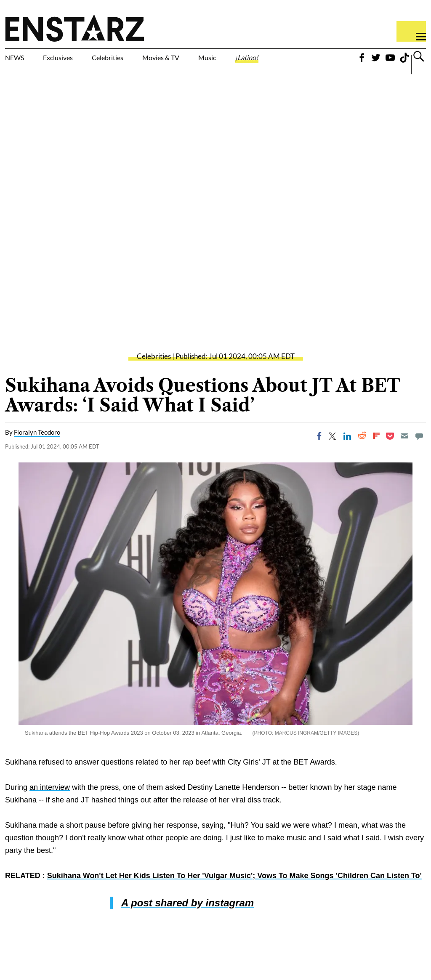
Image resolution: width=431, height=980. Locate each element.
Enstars (75, 28)
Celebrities (147, 59)
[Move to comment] (419, 454)
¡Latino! (317, 59)
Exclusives (78, 59)
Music (265, 59)
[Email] (404, 454)
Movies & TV (208, 64)
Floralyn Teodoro (37, 450)
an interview (50, 805)
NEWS (20, 59)
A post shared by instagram (188, 921)
